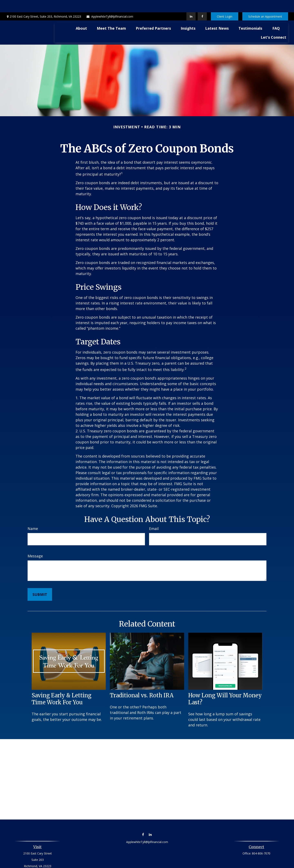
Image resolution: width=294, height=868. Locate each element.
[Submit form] (40, 582)
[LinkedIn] (191, 4)
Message (35, 544)
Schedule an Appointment (265, 4)
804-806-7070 (261, 841)
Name (33, 516)
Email (154, 516)
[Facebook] (202, 4)
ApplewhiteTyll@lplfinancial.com (110, 4)
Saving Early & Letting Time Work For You (62, 687)
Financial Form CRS (150, 863)
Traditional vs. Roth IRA (142, 683)
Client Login (225, 4)
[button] (81, 16)
